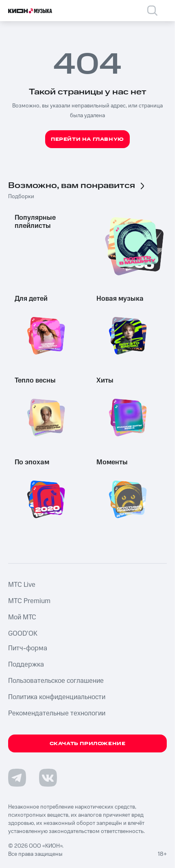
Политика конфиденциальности (57, 697)
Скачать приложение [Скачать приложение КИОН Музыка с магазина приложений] (88, 744)
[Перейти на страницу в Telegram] (17, 778)
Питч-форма (28, 648)
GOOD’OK (23, 634)
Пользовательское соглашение (56, 681)
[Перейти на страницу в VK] (48, 778)
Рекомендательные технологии (57, 713)
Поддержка (26, 665)
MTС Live (22, 585)
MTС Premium (29, 601)
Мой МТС (22, 617)
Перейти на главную (87, 139)
